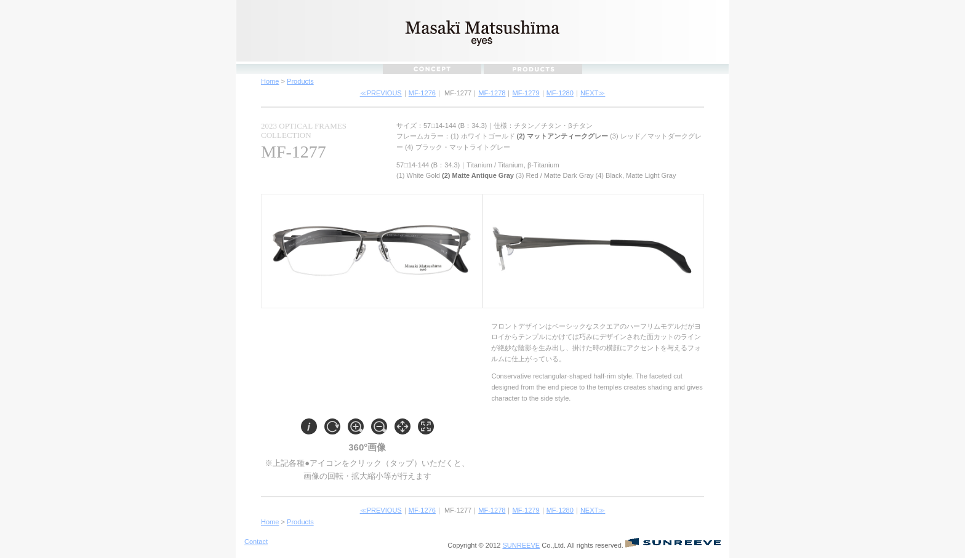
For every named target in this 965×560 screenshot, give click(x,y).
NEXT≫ (593, 93)
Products (300, 81)
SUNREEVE (521, 545)
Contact (256, 542)
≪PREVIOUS (381, 93)
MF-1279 (526, 93)
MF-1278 (492, 93)
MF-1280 (560, 93)
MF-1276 (422, 93)
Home (270, 81)
